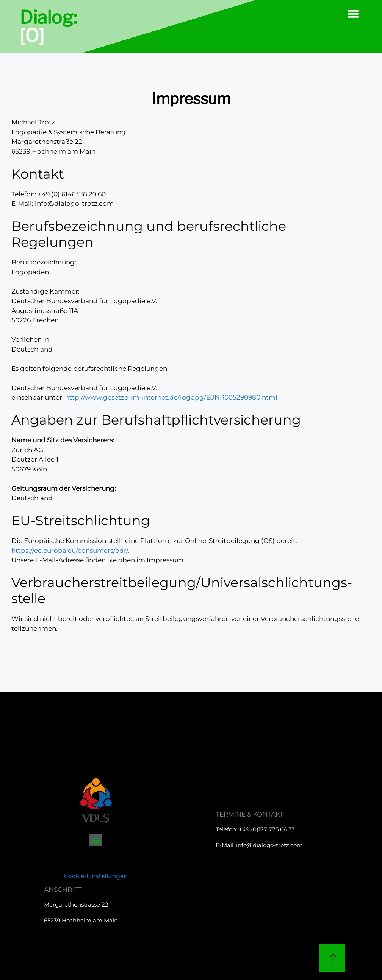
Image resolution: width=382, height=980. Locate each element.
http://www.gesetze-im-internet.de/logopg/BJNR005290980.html (171, 397)
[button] (353, 14)
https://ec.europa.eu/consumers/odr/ (70, 551)
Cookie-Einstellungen (96, 876)
